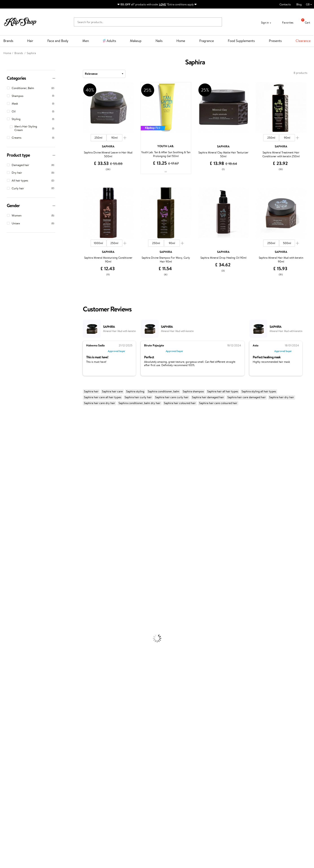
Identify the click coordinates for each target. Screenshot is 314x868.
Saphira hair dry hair (282, 397)
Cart (304, 23)
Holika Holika (8, 550)
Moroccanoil (8, 498)
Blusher (5, 690)
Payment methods (69, 754)
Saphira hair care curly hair (172, 397)
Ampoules (6, 607)
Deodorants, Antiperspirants (18, 651)
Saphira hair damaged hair (208, 397)
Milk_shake (7, 419)
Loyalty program (119, 759)
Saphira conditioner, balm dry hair (139, 403)
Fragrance (207, 41)
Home (181, 41)
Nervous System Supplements (19, 721)
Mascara (5, 686)
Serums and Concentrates (16, 638)
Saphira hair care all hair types (103, 397)
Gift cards (64, 763)
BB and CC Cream (11, 682)
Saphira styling (135, 391)
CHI (3, 546)
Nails (159, 41)
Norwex (5, 485)
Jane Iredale (8, 445)
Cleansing (6, 642)
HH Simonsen (9, 489)
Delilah (4, 428)
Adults (111, 41)
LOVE (163, 4)
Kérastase (6, 432)
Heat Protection (10, 620)
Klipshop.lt (116, 780)
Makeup (136, 41)
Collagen (5, 704)
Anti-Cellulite (9, 647)
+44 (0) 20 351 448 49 (226, 750)
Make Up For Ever (11, 577)
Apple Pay (13, 759)
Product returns (94, 734)
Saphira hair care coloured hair (218, 403)
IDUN (4, 568)
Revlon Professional (12, 524)
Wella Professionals (12, 507)
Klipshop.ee (116, 784)
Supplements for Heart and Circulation (24, 730)
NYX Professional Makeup (16, 480)
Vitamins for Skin (11, 712)
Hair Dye (6, 625)
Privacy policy (16, 754)
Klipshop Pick (117, 763)
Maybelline (7, 454)
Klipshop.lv (116, 775)
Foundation (7, 664)
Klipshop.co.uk (17, 746)
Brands (8, 41)
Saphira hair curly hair (138, 397)
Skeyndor (6, 511)
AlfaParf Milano (10, 559)
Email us (217, 758)
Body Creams (8, 634)
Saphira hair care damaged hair (247, 397)
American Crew (10, 581)
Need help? (219, 746)
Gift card (166, 746)
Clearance (303, 41)
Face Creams (8, 629)
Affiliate (12, 767)
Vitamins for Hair (11, 699)
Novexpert (7, 585)
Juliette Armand (10, 415)
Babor (4, 424)
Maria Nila (6, 520)
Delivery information (71, 759)
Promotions (117, 746)
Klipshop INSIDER (18, 763)
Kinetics (5, 537)
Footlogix (6, 542)
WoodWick (7, 467)
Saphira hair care (112, 391)
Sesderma (6, 437)
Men (86, 41)
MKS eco (6, 533)
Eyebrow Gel (8, 669)
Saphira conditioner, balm (164, 391)
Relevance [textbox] (91, 74)
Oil (2, 603)
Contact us (65, 750)
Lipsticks (5, 695)
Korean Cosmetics (11, 660)
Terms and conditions (20, 750)
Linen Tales (7, 472)
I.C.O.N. (5, 450)
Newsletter (17, 805)
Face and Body (58, 41)
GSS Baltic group (121, 771)
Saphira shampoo (193, 391)
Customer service (70, 746)
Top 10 (113, 754)
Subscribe (21, 832)
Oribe (4, 529)
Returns (63, 772)
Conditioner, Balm (11, 599)
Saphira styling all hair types (259, 391)
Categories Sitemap (19, 772)
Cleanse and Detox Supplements (20, 717)
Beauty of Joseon (11, 459)
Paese (4, 494)
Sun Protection (10, 655)
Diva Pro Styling (10, 515)
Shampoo (6, 594)
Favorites (285, 23)
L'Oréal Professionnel (13, 502)
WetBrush (6, 564)
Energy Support (10, 708)
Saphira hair (91, 391)
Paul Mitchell (8, 572)
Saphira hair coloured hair (180, 403)
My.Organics (8, 463)
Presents (275, 41)
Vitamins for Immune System (18, 725)
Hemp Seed (7, 441)
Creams (5, 612)
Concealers (7, 673)
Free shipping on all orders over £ (30, 734)
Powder (5, 677)
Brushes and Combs (12, 616)
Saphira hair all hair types (223, 391)
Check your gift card (71, 767)
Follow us (217, 774)
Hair (30, 41)
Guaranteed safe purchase (254, 734)
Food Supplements (241, 41)
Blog (299, 4)
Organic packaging (172, 734)
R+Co (4, 555)
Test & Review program (124, 750)
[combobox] (104, 74)
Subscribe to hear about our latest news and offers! (37, 812)
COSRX (5, 476)
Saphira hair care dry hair (100, 403)
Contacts (285, 4)
